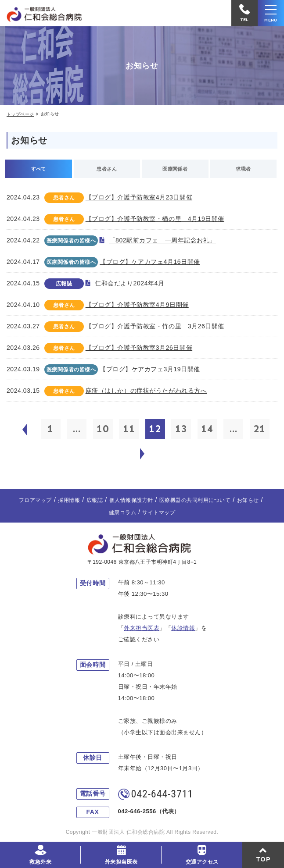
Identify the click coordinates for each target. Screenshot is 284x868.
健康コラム (122, 512)
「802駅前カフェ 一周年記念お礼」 (163, 240)
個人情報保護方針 (131, 500)
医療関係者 (175, 169)
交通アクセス (202, 862)
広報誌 (95, 500)
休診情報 (183, 628)
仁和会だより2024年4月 (129, 283)
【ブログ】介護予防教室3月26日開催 (139, 348)
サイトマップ (159, 512)
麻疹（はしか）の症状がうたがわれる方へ (146, 391)
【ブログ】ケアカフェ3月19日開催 (150, 369)
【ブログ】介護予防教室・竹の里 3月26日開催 (155, 326)
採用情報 (69, 500)
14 (207, 429)
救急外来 (40, 862)
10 (103, 429)
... (77, 429)
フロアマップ (35, 500)
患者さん (107, 169)
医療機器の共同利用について (195, 500)
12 (155, 429)
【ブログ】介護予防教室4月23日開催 (139, 197)
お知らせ (248, 500)
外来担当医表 (121, 862)
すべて (39, 169)
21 (259, 429)
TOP (263, 859)
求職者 (243, 169)
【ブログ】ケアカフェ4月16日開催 (150, 262)
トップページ (20, 114)
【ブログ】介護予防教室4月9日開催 (137, 305)
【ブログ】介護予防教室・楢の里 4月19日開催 (155, 219)
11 (129, 429)
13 (181, 429)
